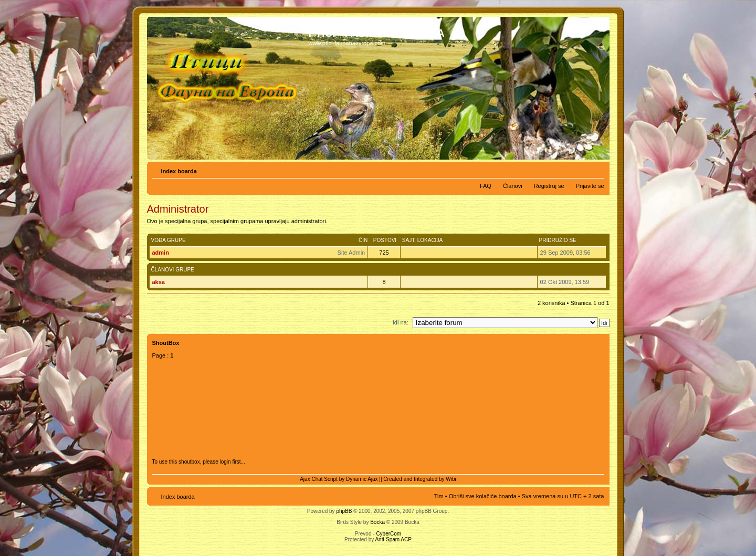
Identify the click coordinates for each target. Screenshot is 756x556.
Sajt (408, 240)
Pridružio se (558, 240)
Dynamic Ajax (362, 479)
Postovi (385, 240)
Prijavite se (590, 186)
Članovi (513, 186)
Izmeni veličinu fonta (597, 169)
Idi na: (401, 322)
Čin (363, 240)
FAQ (486, 186)
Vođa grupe (169, 240)
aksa (159, 282)
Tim (439, 496)
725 (384, 253)
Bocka (377, 522)
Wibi (451, 479)
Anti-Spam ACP (393, 539)
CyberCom (388, 534)
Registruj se (549, 186)
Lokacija (430, 240)
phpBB (344, 511)
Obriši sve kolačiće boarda (483, 496)
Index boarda (179, 171)
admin (161, 253)
